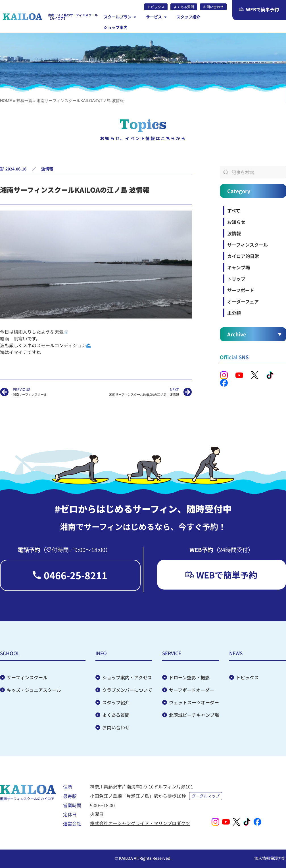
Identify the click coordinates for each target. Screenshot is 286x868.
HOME (6, 101)
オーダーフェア (243, 301)
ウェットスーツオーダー (194, 703)
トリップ (236, 279)
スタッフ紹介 (116, 703)
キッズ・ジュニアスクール (34, 690)
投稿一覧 (24, 101)
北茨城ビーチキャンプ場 (194, 715)
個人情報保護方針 (270, 858)
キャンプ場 (239, 267)
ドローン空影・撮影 (189, 678)
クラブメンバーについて (127, 690)
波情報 (47, 169)
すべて (234, 211)
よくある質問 (116, 715)
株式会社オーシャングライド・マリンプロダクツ (140, 823)
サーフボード (241, 290)
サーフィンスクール (248, 245)
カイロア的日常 (243, 256)
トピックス (247, 678)
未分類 (234, 313)
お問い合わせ (116, 728)
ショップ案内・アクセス (127, 678)
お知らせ (236, 222)
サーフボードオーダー (192, 690)
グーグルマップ (206, 796)
